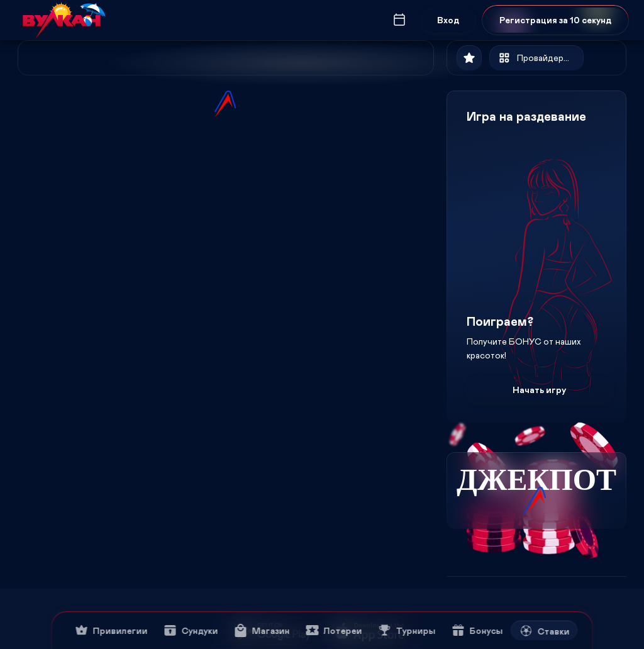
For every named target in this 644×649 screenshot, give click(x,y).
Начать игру (539, 390)
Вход (448, 20)
